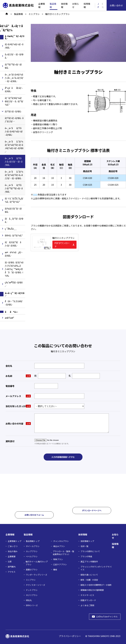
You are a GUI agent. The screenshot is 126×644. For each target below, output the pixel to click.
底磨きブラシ (32, 569)
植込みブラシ (59, 546)
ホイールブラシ (33, 546)
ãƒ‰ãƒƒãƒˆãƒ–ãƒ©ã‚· (13, 210)
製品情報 (53, 5)
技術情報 (64, 5)
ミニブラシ (31, 579)
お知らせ (76, 5)
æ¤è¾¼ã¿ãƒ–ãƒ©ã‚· (14, 254)
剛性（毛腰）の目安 (89, 579)
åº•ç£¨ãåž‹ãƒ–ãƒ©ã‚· (14, 90)
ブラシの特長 (86, 556)
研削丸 (29, 600)
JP (98, 5)
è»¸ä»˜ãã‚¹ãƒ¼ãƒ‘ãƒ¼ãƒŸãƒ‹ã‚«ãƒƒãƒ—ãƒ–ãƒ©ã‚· (14, 175)
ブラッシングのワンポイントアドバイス (96, 568)
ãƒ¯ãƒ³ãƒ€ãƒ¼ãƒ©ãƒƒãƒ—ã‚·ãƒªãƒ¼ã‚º (14, 101)
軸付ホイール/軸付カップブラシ (37, 563)
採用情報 (87, 5)
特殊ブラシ (58, 559)
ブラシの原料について (90, 551)
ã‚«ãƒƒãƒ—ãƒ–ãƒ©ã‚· (14, 56)
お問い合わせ (116, 5)
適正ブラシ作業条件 (89, 561)
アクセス (12, 571)
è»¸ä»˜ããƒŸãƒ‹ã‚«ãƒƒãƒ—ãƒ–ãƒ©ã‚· (14, 161)
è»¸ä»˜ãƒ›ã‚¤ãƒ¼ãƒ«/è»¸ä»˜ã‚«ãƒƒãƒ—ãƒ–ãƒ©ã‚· (14, 78)
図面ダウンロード (88, 600)
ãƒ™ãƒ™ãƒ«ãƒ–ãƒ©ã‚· (13, 66)
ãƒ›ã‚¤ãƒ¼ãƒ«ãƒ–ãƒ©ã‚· (14, 46)
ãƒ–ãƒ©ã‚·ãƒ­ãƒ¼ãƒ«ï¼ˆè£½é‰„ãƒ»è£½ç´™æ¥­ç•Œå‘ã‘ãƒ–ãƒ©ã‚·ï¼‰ (14, 269)
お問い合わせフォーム (34, 515)
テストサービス (87, 595)
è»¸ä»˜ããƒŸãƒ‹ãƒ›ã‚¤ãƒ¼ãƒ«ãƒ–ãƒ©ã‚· (14, 131)
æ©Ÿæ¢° (9, 318)
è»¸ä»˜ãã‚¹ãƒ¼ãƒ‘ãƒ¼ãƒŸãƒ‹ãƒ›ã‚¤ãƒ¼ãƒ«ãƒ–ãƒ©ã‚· (14, 146)
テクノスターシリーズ (35, 585)
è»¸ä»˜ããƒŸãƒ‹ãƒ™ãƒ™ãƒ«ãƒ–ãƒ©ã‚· (14, 188)
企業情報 (42, 5)
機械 (55, 569)
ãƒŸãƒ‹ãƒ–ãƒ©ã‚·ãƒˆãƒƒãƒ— (14, 120)
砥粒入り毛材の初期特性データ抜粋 (96, 585)
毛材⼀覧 (84, 546)
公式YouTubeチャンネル (105, 616)
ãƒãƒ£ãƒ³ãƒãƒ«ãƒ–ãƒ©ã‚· (13, 244)
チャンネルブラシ (61, 541)
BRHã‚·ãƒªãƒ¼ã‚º (14, 235)
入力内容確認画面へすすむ (63, 457)
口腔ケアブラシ (60, 564)
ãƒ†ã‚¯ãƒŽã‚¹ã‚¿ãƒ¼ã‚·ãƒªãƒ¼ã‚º (14, 200)
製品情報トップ (33, 541)
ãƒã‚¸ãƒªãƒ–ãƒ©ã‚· (14, 220)
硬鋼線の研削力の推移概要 (92, 590)
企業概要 (12, 556)
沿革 (10, 561)
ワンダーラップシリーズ (37, 574)
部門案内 (12, 566)
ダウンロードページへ (92, 510)
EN (103, 5)
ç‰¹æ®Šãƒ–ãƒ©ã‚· (14, 284)
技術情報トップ (87, 541)
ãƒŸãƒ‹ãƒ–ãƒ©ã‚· (14, 111)
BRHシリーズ (32, 605)
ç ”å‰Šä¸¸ (11, 229)
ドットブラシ (32, 590)
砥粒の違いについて (89, 574)
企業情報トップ (15, 541)
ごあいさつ (13, 546)
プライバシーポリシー (70, 636)
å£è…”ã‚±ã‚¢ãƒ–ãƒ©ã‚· (14, 303)
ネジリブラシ (32, 595)
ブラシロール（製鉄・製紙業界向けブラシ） (63, 552)
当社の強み (13, 551)
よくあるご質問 (87, 605)
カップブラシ (32, 551)
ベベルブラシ (32, 556)
